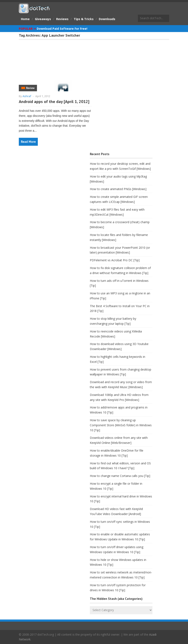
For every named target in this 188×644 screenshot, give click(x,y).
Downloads (107, 19)
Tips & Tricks (84, 19)
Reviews (62, 19)
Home (25, 19)
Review (30, 88)
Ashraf (27, 96)
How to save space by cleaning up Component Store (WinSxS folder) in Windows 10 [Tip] (121, 425)
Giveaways (43, 19)
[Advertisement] (50, 184)
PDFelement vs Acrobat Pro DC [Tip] (115, 260)
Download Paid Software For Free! (62, 29)
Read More (28, 142)
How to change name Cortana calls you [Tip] (120, 476)
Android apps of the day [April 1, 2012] (54, 102)
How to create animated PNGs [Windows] (118, 189)
